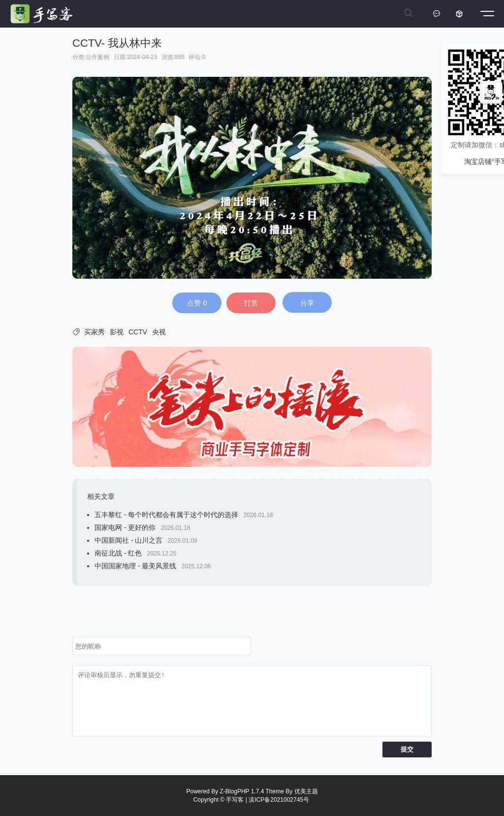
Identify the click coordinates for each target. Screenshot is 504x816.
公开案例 (97, 57)
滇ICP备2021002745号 (279, 800)
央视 (159, 332)
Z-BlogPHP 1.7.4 (242, 791)
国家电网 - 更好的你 (125, 527)
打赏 (251, 303)
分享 (307, 303)
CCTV (138, 332)
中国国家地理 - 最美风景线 (135, 566)
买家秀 (94, 332)
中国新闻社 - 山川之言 (128, 540)
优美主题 (306, 791)
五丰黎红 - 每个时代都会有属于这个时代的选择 (166, 515)
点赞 (197, 303)
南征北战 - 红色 (118, 553)
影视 (117, 332)
